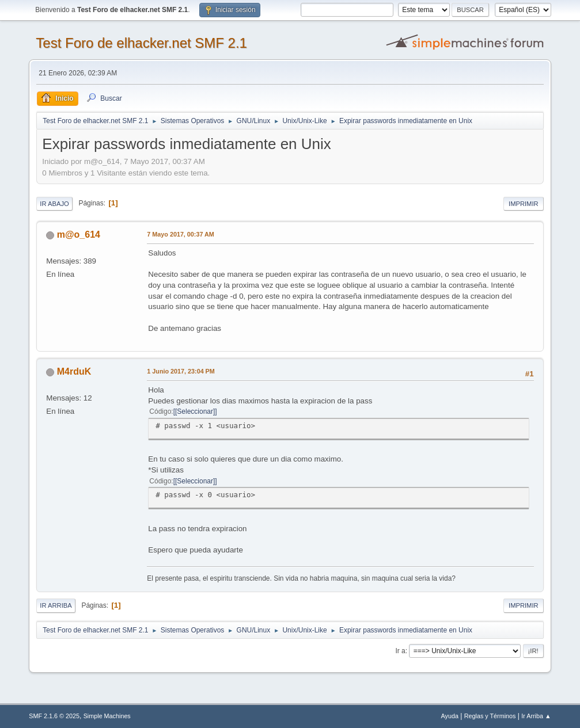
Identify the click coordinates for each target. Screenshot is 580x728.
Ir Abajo (54, 204)
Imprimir (524, 204)
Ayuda (450, 716)
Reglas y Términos (490, 716)
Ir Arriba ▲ (536, 716)
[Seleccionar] (195, 411)
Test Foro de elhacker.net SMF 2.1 (141, 43)
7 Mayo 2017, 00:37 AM (180, 234)
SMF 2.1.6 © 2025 (54, 716)
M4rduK (74, 371)
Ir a (400, 651)
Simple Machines (107, 716)
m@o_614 (79, 235)
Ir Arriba (56, 605)
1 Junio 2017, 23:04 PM (181, 371)
